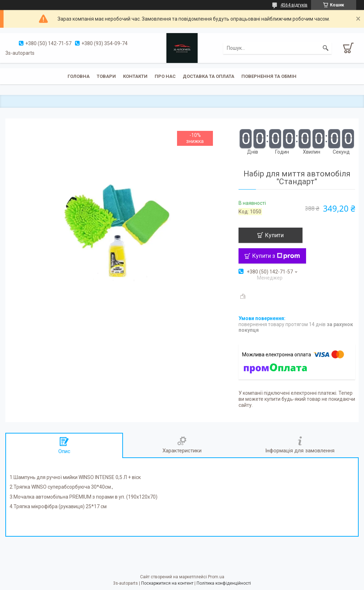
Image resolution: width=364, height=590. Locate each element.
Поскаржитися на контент (167, 583)
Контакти (135, 76)
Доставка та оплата (208, 76)
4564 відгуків (294, 5)
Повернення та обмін (269, 76)
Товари (106, 76)
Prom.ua (216, 577)
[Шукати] (326, 48)
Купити (274, 235)
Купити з (276, 256)
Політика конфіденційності (224, 583)
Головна (79, 76)
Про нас (165, 76)
